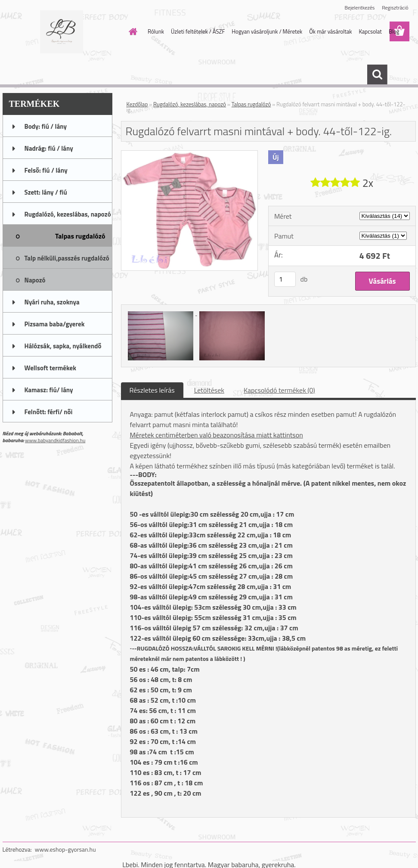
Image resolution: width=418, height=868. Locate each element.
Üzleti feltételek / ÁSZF (198, 31)
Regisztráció (395, 8)
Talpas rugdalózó (251, 104)
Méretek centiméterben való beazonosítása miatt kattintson (217, 435)
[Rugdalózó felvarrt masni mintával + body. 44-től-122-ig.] (190, 154)
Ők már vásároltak (330, 31)
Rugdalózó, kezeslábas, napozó (190, 104)
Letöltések (209, 390)
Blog (394, 31)
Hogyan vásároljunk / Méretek (267, 31)
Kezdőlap (137, 104)
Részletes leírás (152, 390)
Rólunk (156, 31)
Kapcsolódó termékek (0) (279, 390)
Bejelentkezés (360, 8)
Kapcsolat (370, 31)
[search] (377, 74)
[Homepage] (131, 31)
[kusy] (285, 279)
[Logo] (62, 32)
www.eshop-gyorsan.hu (65, 849)
